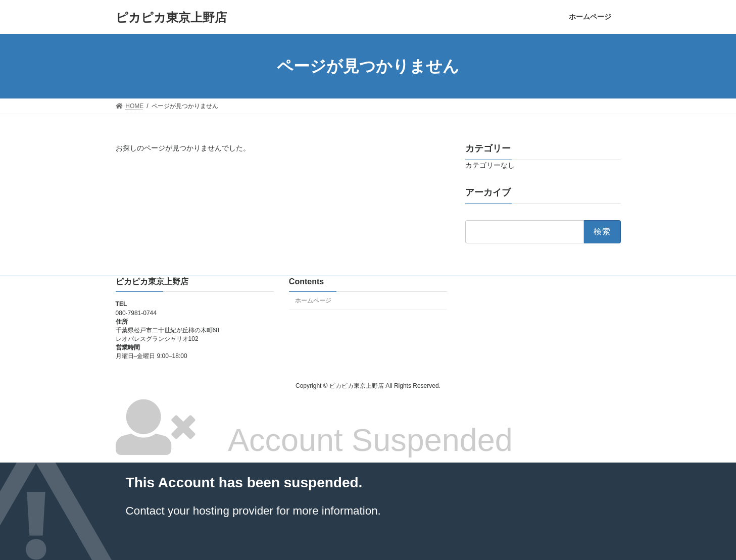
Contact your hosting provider (200, 511)
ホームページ (313, 300)
